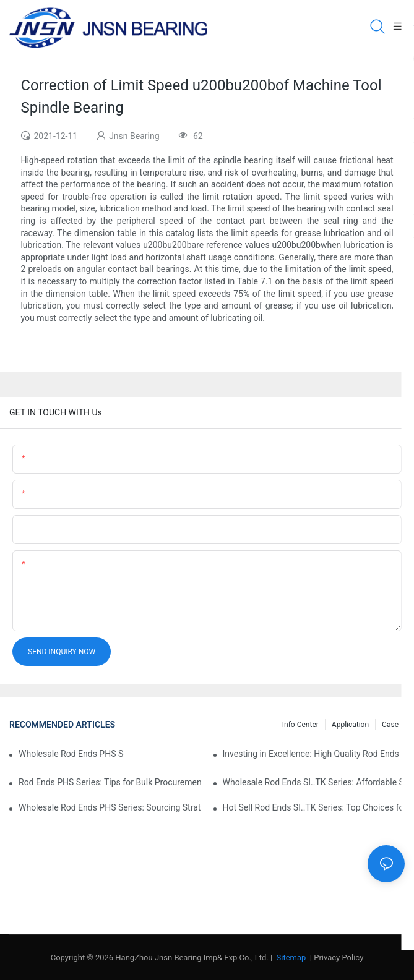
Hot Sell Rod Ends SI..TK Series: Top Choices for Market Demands (314, 807)
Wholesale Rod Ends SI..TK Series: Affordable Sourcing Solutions (314, 782)
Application (350, 725)
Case (390, 725)
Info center (300, 725)
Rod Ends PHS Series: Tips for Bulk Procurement (110, 782)
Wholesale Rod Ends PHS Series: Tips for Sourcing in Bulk (71, 754)
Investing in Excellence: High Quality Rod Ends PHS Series (314, 754)
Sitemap (290, 957)
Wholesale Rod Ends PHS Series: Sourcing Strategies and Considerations (110, 807)
